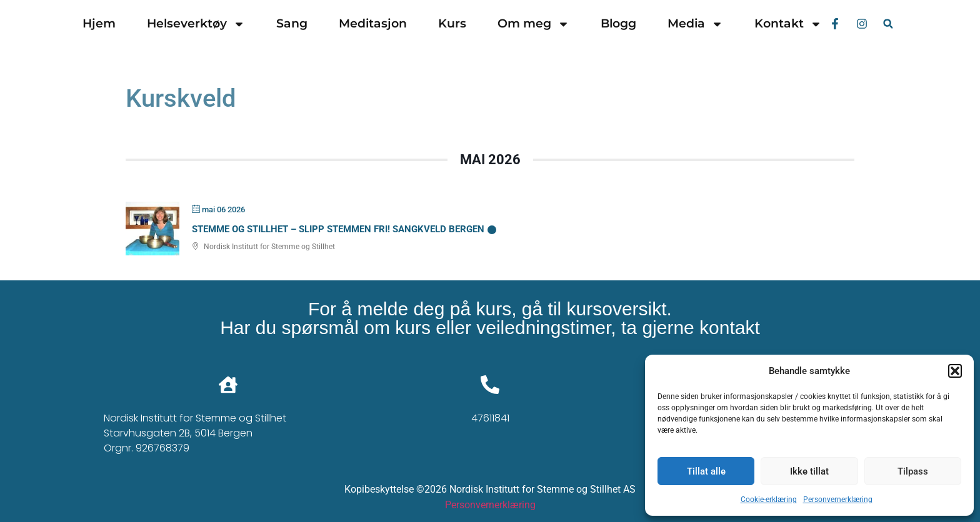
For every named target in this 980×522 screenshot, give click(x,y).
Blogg (618, 23)
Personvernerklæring (838, 500)
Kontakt (788, 24)
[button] (955, 371)
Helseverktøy (196, 24)
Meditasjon (373, 23)
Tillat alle (706, 471)
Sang (292, 23)
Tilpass (913, 471)
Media (695, 24)
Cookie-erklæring (769, 500)
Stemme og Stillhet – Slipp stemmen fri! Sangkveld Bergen (338, 229)
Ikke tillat (809, 471)
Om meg (533, 24)
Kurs (452, 23)
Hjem (99, 23)
